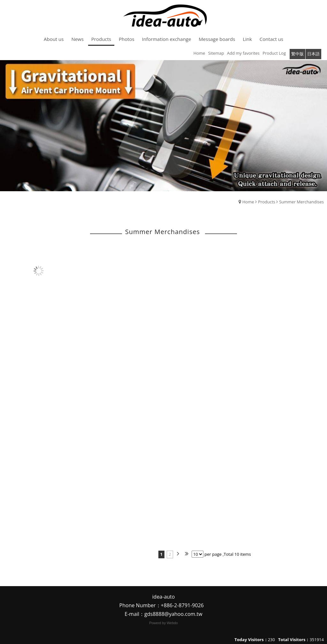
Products (267, 202)
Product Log (274, 53)
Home (248, 202)
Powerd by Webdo (163, 623)
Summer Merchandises (301, 202)
